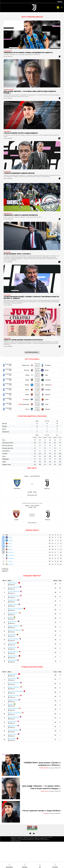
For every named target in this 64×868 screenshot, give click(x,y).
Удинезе (11, 564)
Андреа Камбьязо (14, 626)
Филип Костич (12, 622)
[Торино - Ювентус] (32, 395)
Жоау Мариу (12, 739)
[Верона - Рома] (32, 399)
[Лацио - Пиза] (32, 375)
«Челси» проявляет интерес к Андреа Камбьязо (21, 133)
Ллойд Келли (12, 647)
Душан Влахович (13, 587)
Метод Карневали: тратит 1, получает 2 (17, 254)
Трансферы (7, 132)
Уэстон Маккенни (14, 591)
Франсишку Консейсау (15, 609)
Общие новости (9, 90)
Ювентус (11, 552)
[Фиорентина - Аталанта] (32, 365)
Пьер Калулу (12, 660)
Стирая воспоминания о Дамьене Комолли (19, 173)
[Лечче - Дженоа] (32, 409)
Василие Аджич (13, 656)
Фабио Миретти (13, 652)
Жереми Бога (12, 600)
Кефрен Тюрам (13, 604)
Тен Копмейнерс (13, 639)
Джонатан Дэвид (14, 596)
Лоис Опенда (12, 643)
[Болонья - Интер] (32, 370)
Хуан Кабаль (12, 634)
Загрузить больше (32, 352)
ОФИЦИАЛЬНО (8, 51)
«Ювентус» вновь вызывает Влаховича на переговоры (23, 340)
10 (59, 138)
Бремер (10, 617)
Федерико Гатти (13, 613)
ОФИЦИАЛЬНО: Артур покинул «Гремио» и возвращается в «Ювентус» (28, 53)
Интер (10, 537)
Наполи (11, 540)
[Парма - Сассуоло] (32, 380)
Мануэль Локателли (14, 630)
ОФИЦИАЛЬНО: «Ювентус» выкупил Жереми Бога (21, 215)
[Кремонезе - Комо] (32, 404)
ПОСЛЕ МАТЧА (32, 523)
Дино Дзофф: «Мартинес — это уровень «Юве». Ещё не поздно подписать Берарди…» (30, 92)
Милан (10, 549)
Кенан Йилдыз (13, 583)
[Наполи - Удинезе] (32, 385)
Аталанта (11, 555)
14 (59, 262)
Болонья (11, 558)
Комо (10, 546)
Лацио (10, 561)
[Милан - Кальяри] (32, 390)
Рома (10, 543)
